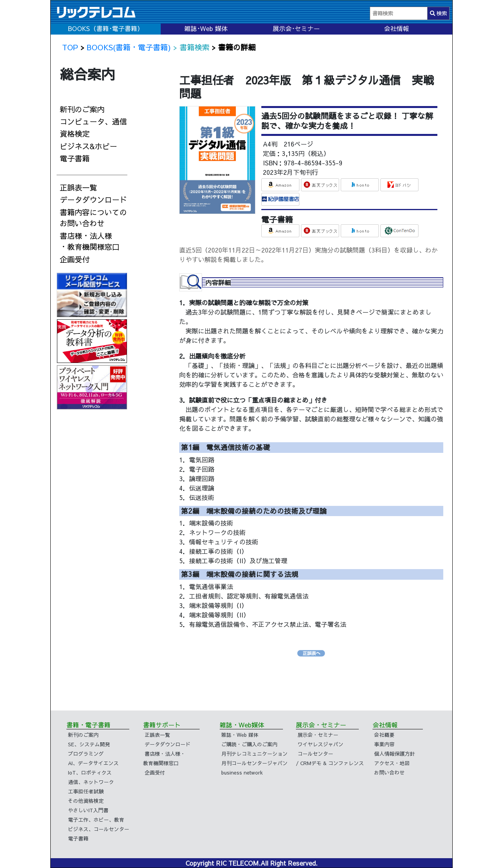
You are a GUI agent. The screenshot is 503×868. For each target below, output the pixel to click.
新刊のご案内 (82, 109)
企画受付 (75, 259)
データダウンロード (93, 200)
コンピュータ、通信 (93, 121)
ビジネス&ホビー (88, 146)
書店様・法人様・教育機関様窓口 (90, 241)
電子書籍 (75, 158)
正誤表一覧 (78, 187)
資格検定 (75, 134)
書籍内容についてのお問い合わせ (93, 218)
